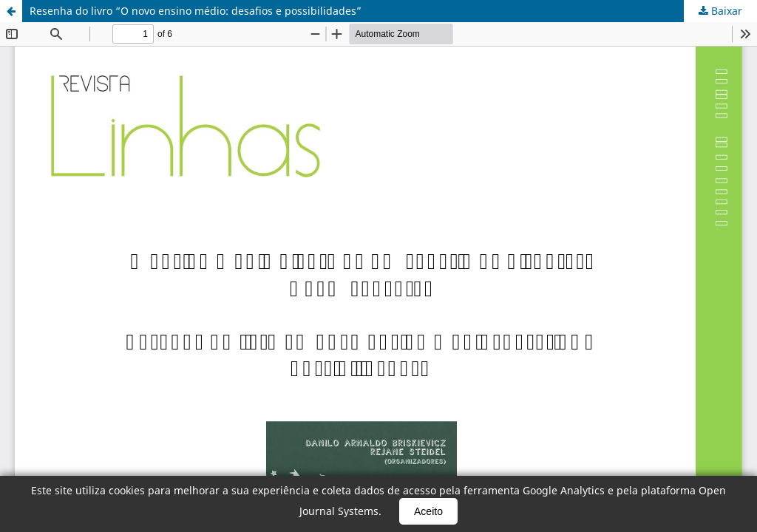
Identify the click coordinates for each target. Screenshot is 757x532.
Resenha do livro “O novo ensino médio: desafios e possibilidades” (196, 11)
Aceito (428, 511)
